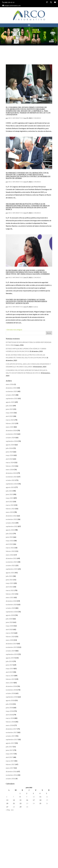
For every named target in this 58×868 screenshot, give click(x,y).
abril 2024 (9, 459)
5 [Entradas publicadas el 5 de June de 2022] (47, 793)
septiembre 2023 (12, 484)
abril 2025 (9, 416)
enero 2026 (10, 384)
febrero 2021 (10, 594)
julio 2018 (9, 704)
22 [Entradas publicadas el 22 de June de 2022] (20, 803)
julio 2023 (9, 491)
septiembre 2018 (12, 697)
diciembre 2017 (11, 729)
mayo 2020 (10, 626)
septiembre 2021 (12, 569)
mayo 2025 (10, 413)
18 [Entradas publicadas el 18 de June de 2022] (40, 800)
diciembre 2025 (11, 388)
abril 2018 (9, 715)
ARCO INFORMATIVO (16, 118)
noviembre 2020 (11, 604)
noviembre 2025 (11, 391)
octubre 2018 (11, 693)
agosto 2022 (10, 530)
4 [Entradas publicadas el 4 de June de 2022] (40, 793)
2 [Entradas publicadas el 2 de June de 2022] (27, 793)
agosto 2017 (10, 743)
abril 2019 (9, 672)
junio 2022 (9, 537)
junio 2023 (9, 494)
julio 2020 (9, 619)
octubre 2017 (11, 736)
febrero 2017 (10, 764)
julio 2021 (9, 576)
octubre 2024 (11, 437)
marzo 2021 (10, 590)
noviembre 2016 (11, 775)
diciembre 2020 (11, 601)
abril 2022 (9, 544)
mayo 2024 (10, 455)
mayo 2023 (10, 498)
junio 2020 (9, 622)
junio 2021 (9, 580)
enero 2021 (10, 597)
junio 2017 (9, 750)
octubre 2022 (11, 523)
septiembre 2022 (12, 526)
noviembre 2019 (11, 647)
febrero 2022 (10, 551)
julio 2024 (9, 448)
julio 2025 (9, 406)
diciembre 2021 (11, 558)
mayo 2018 (10, 711)
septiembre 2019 (12, 654)
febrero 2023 (10, 509)
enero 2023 (10, 512)
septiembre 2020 (12, 612)
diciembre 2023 (11, 473)
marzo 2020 (10, 633)
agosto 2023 (10, 487)
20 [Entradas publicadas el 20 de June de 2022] (7, 803)
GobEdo (35, 307)
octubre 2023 (11, 480)
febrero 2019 (10, 679)
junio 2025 (9, 409)
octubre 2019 (11, 651)
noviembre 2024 (11, 434)
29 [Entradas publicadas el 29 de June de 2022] (20, 807)
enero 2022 (10, 555)
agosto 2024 (10, 445)
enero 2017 (10, 768)
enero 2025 (10, 427)
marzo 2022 (10, 548)
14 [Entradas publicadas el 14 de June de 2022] (14, 800)
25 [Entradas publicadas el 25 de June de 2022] (40, 803)
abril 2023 (9, 501)
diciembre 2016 (11, 771)
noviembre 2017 (11, 732)
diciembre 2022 (11, 516)
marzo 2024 (10, 462)
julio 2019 (9, 661)
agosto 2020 (10, 615)
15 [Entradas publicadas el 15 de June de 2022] (20, 800)
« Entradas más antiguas (14, 330)
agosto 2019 (10, 658)
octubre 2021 (11, 565)
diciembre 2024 (11, 430)
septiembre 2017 (12, 739)
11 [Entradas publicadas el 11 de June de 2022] (40, 797)
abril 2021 (9, 587)
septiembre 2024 (12, 441)
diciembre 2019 (11, 644)
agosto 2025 (10, 402)
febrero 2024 (10, 466)
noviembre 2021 (11, 562)
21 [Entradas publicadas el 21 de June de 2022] (14, 803)
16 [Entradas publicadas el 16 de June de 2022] (27, 800)
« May (8, 810)
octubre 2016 (11, 779)
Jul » (12, 810)
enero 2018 (10, 725)
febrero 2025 (10, 423)
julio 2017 (9, 747)
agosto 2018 (10, 700)
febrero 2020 (10, 636)
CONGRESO (37, 118)
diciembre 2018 (11, 686)
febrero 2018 (10, 722)
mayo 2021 (10, 583)
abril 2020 (9, 629)
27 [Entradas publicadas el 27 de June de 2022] (7, 807)
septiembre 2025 (12, 398)
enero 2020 (10, 640)
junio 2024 (9, 452)
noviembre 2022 (11, 519)
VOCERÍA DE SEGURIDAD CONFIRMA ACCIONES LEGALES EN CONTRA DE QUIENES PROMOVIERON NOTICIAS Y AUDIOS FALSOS (26, 302)
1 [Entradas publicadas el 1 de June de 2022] (20, 793)
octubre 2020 (11, 608)
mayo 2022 (10, 541)
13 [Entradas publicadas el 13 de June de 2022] (7, 800)
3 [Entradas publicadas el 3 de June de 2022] (33, 793)
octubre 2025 (11, 395)
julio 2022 (9, 533)
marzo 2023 (10, 505)
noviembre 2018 (11, 690)
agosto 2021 (10, 573)
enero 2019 (10, 683)
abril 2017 (9, 757)
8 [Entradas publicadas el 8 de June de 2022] (20, 797)
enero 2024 (10, 469)
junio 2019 (9, 665)
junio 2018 (9, 708)
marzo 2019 (10, 676)
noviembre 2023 (11, 477)
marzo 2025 (10, 420)
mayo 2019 (10, 668)
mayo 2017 (10, 754)
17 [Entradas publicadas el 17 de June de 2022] (34, 800)
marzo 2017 (10, 761)
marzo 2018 (10, 718)
